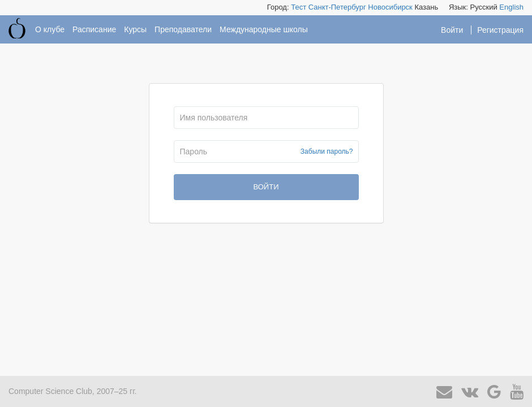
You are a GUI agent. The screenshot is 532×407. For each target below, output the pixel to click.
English (511, 7)
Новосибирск (390, 7)
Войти (453, 30)
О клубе (50, 29)
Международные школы (264, 29)
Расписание (94, 29)
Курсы (135, 29)
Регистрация (500, 30)
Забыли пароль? (327, 151)
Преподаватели (183, 29)
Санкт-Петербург (337, 7)
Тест (299, 7)
